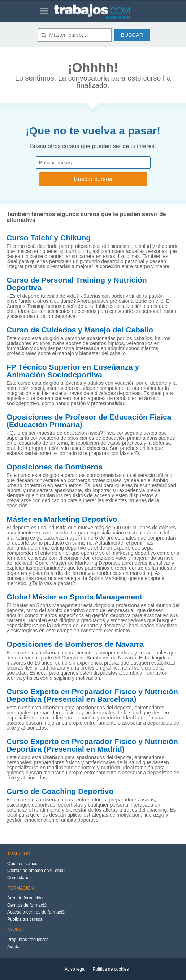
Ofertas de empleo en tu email (36, 871)
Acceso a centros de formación (37, 912)
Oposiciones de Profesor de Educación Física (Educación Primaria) (89, 421)
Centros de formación (28, 905)
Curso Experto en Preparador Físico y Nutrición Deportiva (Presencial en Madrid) (92, 745)
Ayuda (13, 947)
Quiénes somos (22, 864)
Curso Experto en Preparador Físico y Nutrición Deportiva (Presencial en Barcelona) (92, 695)
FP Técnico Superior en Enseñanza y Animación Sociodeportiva (73, 371)
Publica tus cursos (25, 919)
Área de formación (25, 898)
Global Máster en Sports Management (74, 597)
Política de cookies (111, 969)
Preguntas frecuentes (28, 940)
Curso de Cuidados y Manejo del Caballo (80, 330)
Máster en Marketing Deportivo (62, 519)
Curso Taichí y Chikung (49, 238)
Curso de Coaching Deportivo (60, 791)
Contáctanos (19, 878)
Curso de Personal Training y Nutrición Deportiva (77, 284)
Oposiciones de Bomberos (55, 467)
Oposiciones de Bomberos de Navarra (75, 644)
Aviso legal (75, 969)
